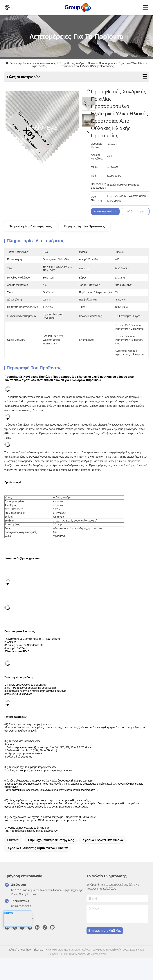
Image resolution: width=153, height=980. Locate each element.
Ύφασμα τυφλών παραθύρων (103, 840)
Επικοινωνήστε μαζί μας (105, 931)
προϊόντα (24, 63)
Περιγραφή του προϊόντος (84, 226)
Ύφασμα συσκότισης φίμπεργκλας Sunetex (37, 848)
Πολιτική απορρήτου (19, 950)
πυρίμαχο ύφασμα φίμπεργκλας (51, 840)
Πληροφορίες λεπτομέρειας (30, 226)
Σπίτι (12, 63)
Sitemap (38, 950)
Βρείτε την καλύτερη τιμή (109, 211)
